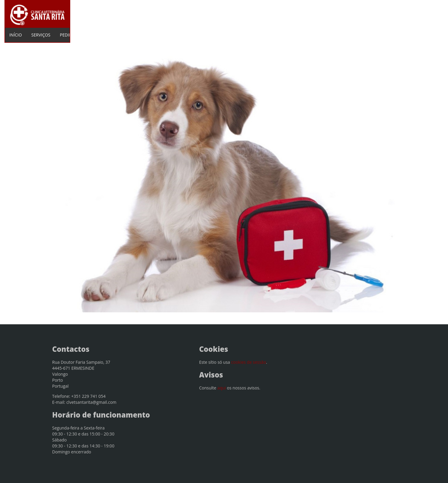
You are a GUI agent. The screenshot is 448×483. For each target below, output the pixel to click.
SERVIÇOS (41, 35)
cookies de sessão (249, 362)
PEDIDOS (69, 35)
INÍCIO (16, 35)
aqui (221, 388)
